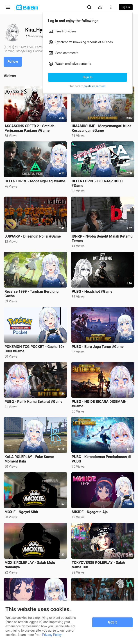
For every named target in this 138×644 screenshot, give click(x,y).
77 (27, 36)
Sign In (88, 77)
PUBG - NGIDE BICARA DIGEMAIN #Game (99, 404)
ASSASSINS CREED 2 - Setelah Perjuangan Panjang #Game (29, 128)
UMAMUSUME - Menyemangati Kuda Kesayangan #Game (102, 128)
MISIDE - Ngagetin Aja (90, 512)
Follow (13, 62)
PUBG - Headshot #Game (92, 291)
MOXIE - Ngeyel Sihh (21, 512)
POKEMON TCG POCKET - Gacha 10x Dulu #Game (34, 349)
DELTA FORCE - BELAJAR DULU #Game (97, 183)
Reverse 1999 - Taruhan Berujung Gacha (32, 294)
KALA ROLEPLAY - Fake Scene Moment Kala (29, 459)
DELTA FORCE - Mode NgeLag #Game (35, 181)
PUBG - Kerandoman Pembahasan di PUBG (101, 459)
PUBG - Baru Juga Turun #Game (98, 347)
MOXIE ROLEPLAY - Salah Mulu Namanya (30, 565)
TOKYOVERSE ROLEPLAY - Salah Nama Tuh (98, 565)
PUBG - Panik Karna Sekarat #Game (33, 402)
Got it (112, 622)
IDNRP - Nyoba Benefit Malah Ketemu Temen (102, 239)
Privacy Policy (52, 635)
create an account (95, 86)
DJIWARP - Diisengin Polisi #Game (33, 236)
